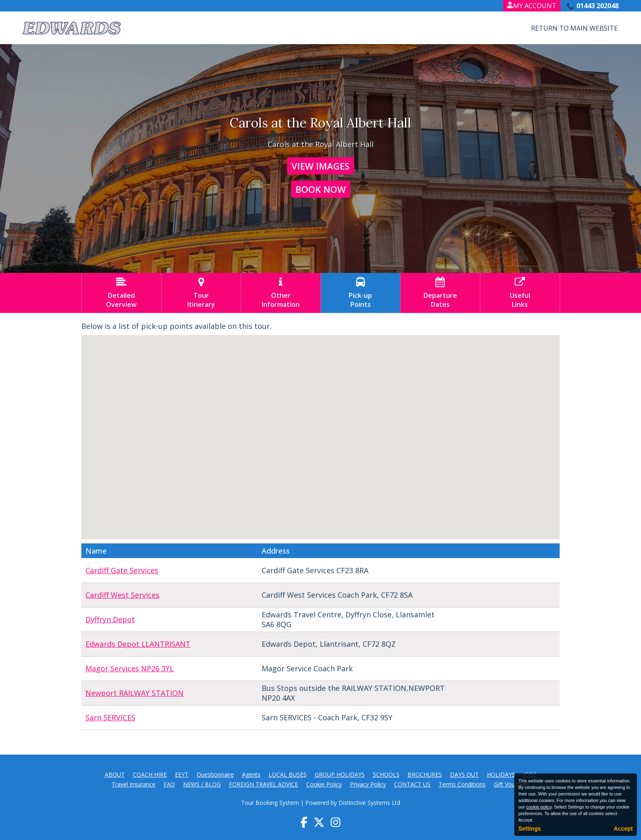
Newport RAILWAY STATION (134, 693)
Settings (530, 829)
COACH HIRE (150, 774)
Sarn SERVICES (110, 717)
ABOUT (115, 774)
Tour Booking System (270, 803)
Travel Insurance (133, 784)
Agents (251, 774)
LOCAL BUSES (288, 774)
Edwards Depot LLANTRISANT (138, 644)
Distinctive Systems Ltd (369, 803)
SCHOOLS (386, 774)
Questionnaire (215, 774)
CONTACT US (412, 784)
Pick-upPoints (361, 293)
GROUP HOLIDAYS (340, 774)
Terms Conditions (462, 784)
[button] (394, 452)
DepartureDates (440, 293)
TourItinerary (201, 293)
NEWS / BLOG (202, 784)
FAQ (169, 784)
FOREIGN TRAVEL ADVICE (263, 784)
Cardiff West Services (122, 595)
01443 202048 (597, 6)
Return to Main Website (574, 28)
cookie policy (539, 807)
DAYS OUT (464, 774)
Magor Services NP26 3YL (130, 668)
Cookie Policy (324, 784)
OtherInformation (281, 293)
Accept (623, 829)
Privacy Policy (368, 784)
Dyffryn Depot (110, 619)
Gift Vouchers (512, 784)
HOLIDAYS (501, 774)
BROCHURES (425, 774)
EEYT (182, 774)
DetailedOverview (121, 293)
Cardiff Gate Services (122, 570)
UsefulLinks (520, 293)
